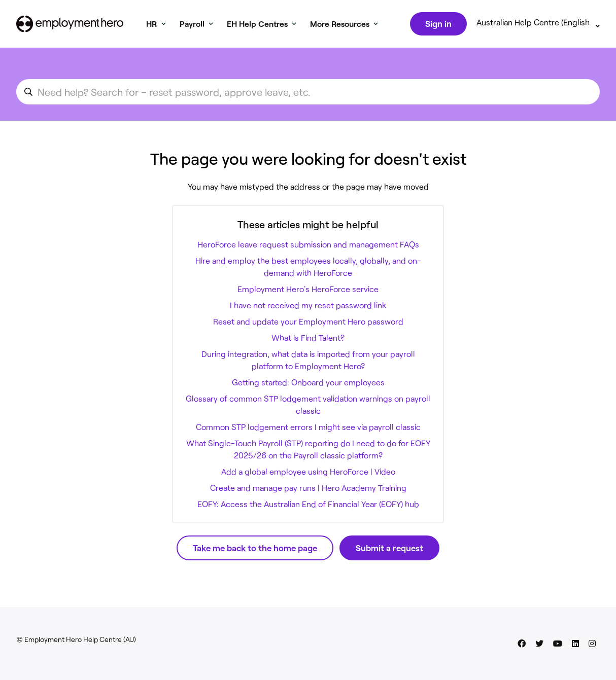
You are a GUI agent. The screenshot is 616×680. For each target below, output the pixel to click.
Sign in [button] (437, 24)
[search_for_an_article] (308, 94)
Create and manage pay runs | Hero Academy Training (308, 490)
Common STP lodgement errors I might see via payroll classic (308, 429)
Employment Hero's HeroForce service (308, 291)
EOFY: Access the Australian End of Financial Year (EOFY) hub (308, 506)
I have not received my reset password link (308, 307)
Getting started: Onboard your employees (308, 384)
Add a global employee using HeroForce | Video (308, 473)
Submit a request (389, 550)
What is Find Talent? (308, 339)
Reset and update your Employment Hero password (308, 323)
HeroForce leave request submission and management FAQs (308, 246)
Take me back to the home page (255, 550)
